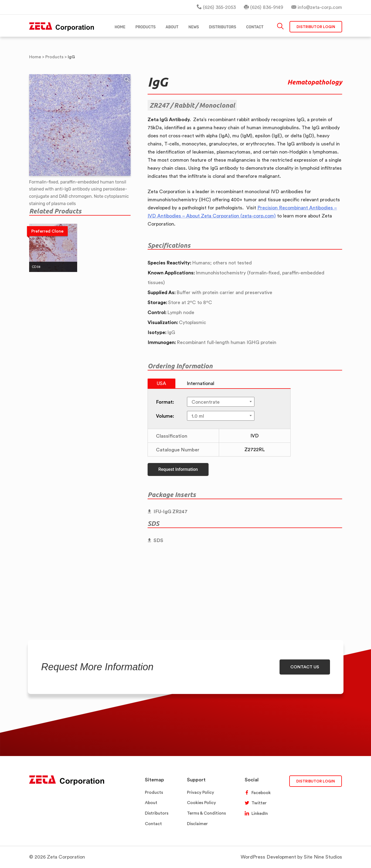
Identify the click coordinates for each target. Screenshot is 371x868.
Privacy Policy (200, 792)
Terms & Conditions (206, 813)
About (151, 803)
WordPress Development (268, 857)
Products (154, 792)
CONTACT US (305, 667)
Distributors (157, 813)
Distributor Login (316, 27)
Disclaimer (197, 824)
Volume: (165, 416)
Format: (165, 402)
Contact (153, 824)
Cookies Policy (201, 803)
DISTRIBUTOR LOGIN (316, 781)
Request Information (178, 469)
